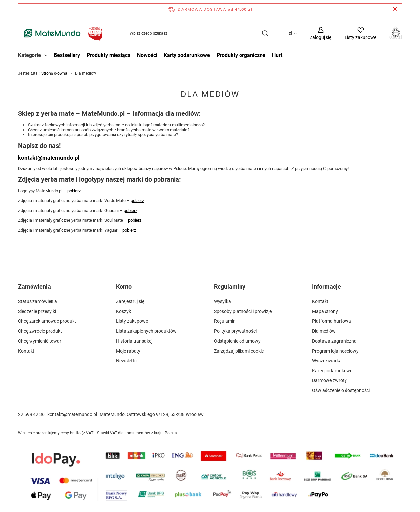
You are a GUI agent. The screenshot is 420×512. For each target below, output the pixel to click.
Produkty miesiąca (109, 55)
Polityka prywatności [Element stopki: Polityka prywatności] (235, 331)
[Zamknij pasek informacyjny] (395, 9)
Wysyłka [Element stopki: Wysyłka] (222, 301)
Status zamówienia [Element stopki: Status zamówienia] (38, 301)
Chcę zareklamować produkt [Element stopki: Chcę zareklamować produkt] (47, 321)
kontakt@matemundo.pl (49, 158)
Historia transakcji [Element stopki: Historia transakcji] (135, 341)
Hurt (277, 55)
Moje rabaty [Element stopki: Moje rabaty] (128, 351)
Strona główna (54, 73)
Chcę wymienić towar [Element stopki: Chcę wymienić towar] (40, 341)
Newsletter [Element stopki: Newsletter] (127, 361)
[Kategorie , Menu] (47, 56)
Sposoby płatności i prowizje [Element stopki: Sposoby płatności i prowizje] (243, 311)
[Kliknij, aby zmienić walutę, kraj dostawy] (293, 33)
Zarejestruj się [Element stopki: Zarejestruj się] (130, 301)
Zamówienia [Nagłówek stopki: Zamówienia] (34, 287)
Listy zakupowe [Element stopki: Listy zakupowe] (132, 321)
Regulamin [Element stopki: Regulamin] (225, 321)
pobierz (74, 191)
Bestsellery (67, 55)
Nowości (147, 55)
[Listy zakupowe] (360, 33)
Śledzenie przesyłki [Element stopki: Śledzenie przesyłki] (37, 311)
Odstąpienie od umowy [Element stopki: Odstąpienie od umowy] (237, 341)
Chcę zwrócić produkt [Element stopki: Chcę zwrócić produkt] (40, 331)
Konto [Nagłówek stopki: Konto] (124, 287)
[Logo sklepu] (62, 33)
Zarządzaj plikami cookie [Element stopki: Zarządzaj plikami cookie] (239, 351)
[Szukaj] (265, 33)
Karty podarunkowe (187, 55)
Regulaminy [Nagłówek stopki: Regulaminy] (230, 287)
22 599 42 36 (31, 414)
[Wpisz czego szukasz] (199, 33)
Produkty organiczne (241, 55)
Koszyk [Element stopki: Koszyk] (124, 311)
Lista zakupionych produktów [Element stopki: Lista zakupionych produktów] (146, 331)
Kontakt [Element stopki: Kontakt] (26, 351)
